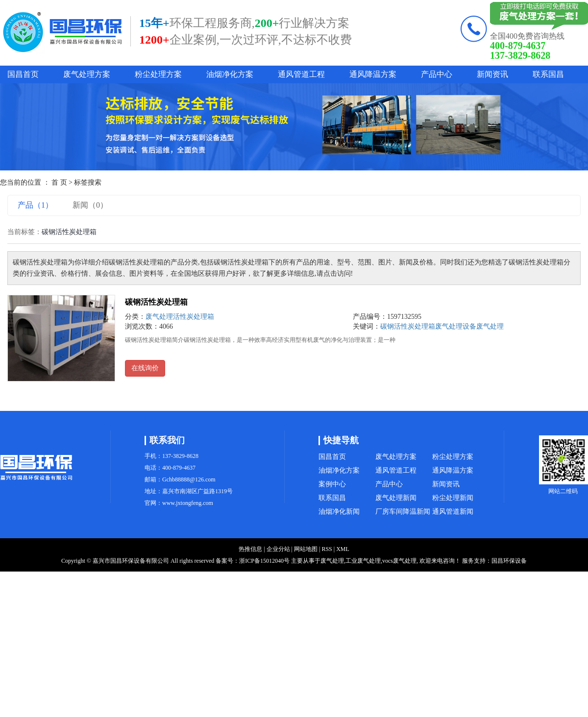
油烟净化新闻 (339, 512)
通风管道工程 (301, 74)
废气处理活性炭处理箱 (180, 317)
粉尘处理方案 (158, 74)
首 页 (59, 182)
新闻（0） (90, 205)
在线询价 (145, 368)
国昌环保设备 (509, 561)
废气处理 (490, 326)
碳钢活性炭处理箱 (156, 302)
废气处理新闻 (396, 498)
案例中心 (332, 484)
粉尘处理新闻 (453, 498)
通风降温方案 (373, 74)
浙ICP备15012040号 (264, 561)
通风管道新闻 (453, 512)
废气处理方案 (87, 74)
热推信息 (250, 549)
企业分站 (278, 549)
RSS (327, 549)
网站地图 (306, 549)
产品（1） (35, 205)
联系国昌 (548, 74)
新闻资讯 (492, 74)
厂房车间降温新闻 (403, 512)
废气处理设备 (456, 326)
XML (343, 549)
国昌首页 (23, 74)
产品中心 (437, 74)
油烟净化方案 (230, 74)
